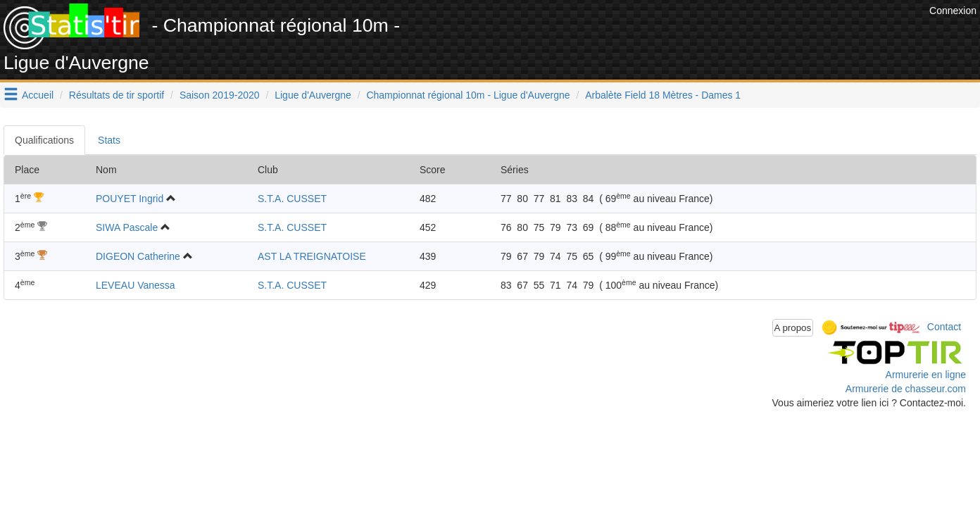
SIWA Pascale (127, 227)
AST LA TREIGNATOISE (312, 256)
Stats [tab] (109, 140)
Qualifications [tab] (44, 140)
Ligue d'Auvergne (313, 95)
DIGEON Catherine (138, 256)
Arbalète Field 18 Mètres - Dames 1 (663, 95)
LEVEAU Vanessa (136, 285)
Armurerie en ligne (926, 375)
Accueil (38, 95)
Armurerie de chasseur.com (906, 389)
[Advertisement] (670, 35)
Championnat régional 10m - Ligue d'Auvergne (468, 95)
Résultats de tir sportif (117, 95)
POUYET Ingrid (130, 199)
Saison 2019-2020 (220, 95)
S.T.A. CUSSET (292, 199)
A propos (793, 328)
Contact (944, 327)
